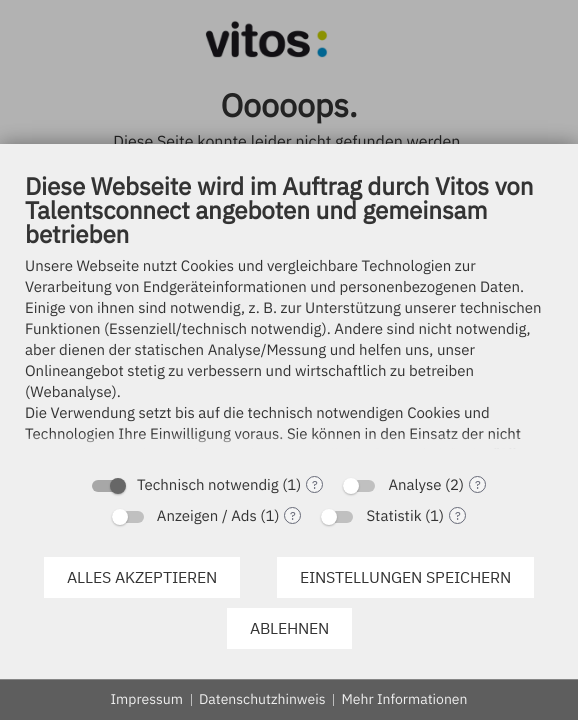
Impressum (147, 699)
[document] (289, 317)
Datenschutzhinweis (262, 699)
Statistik (393, 516)
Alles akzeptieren (142, 577)
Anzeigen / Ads (207, 516)
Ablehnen (289, 628)
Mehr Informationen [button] (404, 699)
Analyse (414, 485)
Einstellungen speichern (405, 577)
